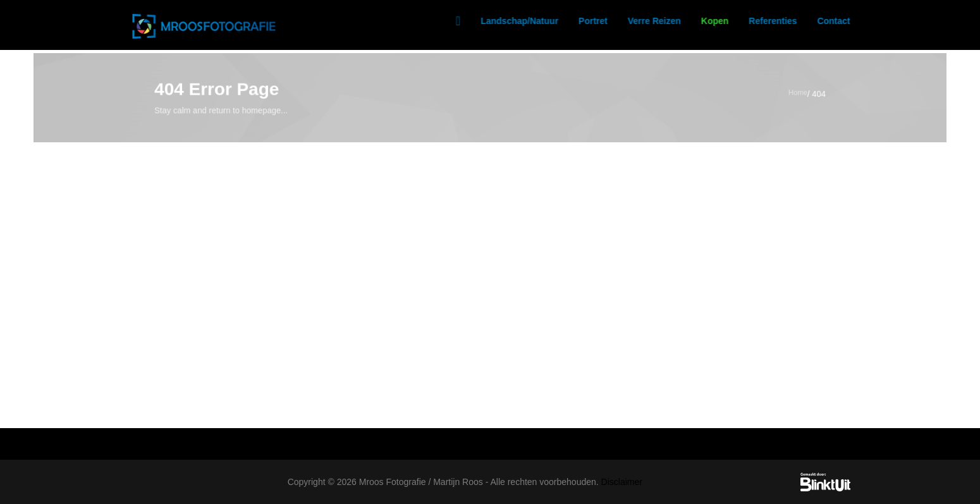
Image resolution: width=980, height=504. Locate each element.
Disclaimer (622, 482)
